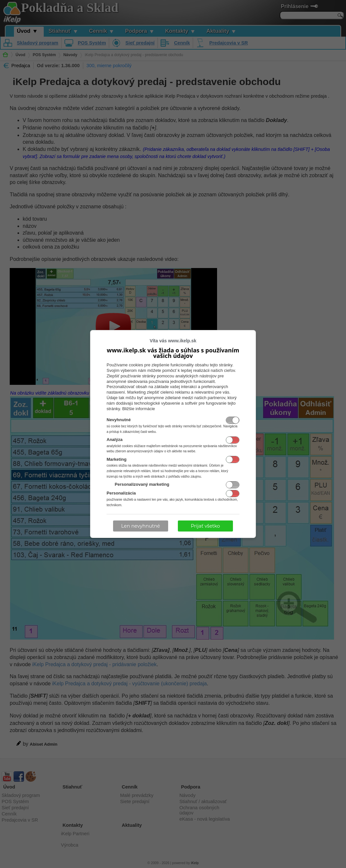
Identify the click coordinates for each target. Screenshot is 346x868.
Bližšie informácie (138, 409)
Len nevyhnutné (141, 526)
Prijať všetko (205, 526)
